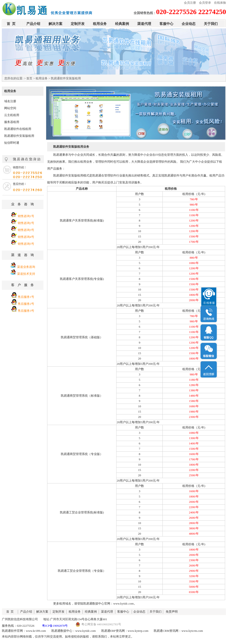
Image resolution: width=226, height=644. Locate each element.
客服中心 (166, 24)
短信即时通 (12, 143)
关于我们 (211, 24)
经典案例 (122, 24)
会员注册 (190, 3)
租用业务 (100, 24)
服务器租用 (12, 122)
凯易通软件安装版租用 (19, 136)
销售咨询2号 (26, 223)
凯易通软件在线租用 (18, 129)
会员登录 (205, 3)
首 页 (11, 24)
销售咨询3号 (26, 230)
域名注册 (10, 101)
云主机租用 (12, 115)
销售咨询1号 (26, 216)
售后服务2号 (26, 304)
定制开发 (78, 24)
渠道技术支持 (26, 274)
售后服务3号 (26, 311)
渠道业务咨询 (26, 267)
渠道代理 (144, 24)
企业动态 (189, 24)
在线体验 (220, 3)
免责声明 (172, 612)
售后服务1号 (26, 297)
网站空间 (10, 108)
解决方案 (55, 24)
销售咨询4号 (26, 237)
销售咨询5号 (26, 244)
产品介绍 (33, 24)
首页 (29, 78)
